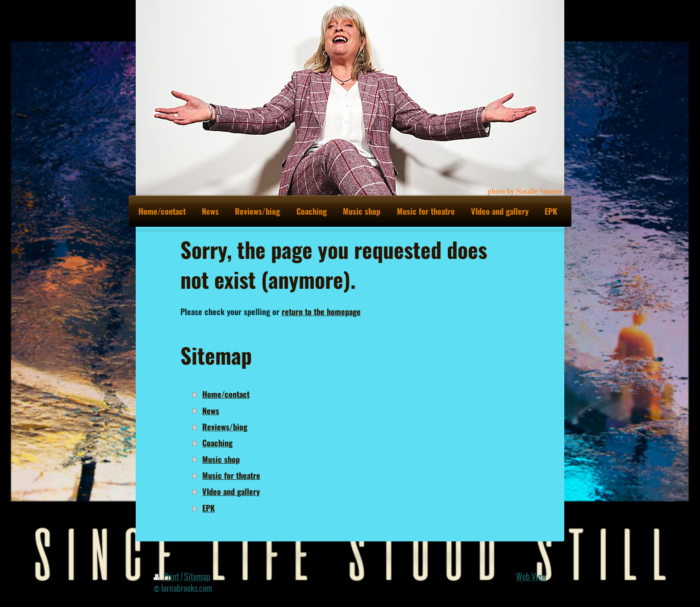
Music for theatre (231, 475)
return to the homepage (321, 311)
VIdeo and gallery (231, 491)
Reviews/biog (225, 426)
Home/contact (226, 394)
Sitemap (197, 576)
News (211, 410)
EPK (208, 508)
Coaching (217, 443)
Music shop (221, 459)
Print (167, 576)
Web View (531, 576)
